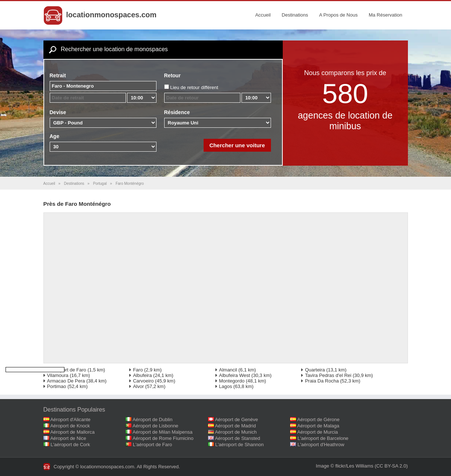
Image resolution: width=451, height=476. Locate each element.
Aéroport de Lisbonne (155, 426)
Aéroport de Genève (237, 419)
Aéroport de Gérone (318, 419)
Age (54, 136)
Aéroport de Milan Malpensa (163, 432)
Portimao (57, 386)
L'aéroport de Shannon (239, 445)
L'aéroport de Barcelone (323, 438)
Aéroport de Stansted (238, 438)
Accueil (263, 15)
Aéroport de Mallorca (72, 432)
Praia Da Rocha (322, 381)
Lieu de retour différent (194, 87)
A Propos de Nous (339, 15)
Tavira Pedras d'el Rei (328, 375)
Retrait (58, 75)
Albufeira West (235, 375)
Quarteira (315, 370)
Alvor (138, 386)
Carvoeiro (143, 381)
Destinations (295, 15)
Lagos (225, 386)
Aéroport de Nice (68, 438)
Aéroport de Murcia (318, 432)
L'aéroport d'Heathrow (321, 445)
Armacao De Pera (66, 381)
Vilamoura (58, 375)
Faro (138, 370)
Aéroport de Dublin (152, 419)
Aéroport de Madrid (235, 426)
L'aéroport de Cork (70, 445)
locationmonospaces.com (112, 15)
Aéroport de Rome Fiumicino (163, 438)
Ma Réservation (385, 15)
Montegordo (232, 381)
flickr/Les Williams (354, 466)
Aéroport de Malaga (318, 426)
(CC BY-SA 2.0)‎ (391, 466)
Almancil (228, 370)
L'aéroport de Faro (67, 370)
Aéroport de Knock (70, 426)
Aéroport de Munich (236, 432)
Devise (58, 112)
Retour (172, 75)
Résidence (177, 112)
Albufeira (142, 375)
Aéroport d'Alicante (70, 419)
